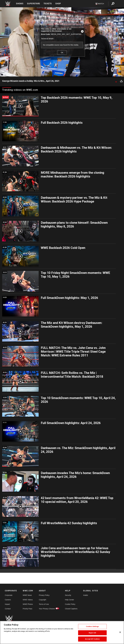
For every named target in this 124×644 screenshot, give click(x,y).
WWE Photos (28, 604)
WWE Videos (28, 600)
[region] (62, 632)
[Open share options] (121, 81)
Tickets (48, 4)
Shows (20, 4)
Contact (8, 609)
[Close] (120, 632)
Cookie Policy (70, 604)
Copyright (43, 600)
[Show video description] (116, 81)
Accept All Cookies (92, 639)
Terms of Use (44, 604)
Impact (7, 604)
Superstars (34, 4)
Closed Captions (71, 609)
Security (68, 595)
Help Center (70, 600)
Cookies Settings (92, 626)
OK (62, 53)
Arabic (86, 595)
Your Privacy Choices (47, 609)
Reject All (92, 633)
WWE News (27, 595)
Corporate (9, 595)
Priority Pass (28, 609)
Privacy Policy (44, 595)
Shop (58, 4)
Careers (8, 600)
